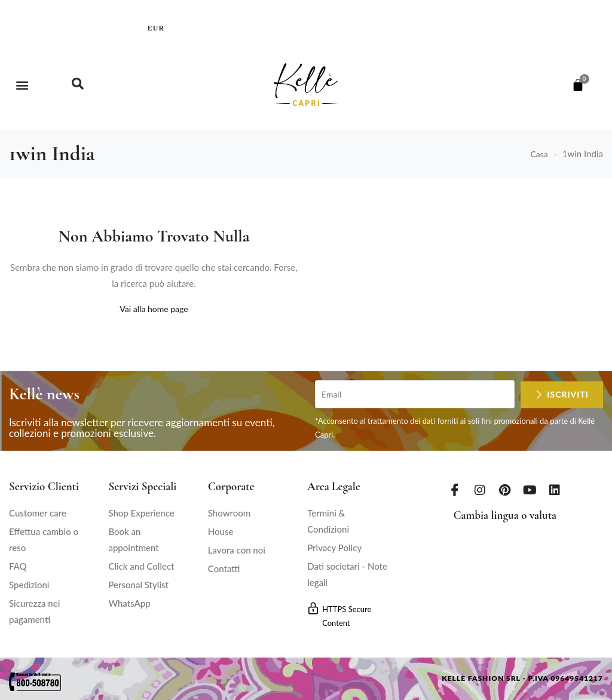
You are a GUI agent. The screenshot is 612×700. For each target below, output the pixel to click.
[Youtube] (530, 489)
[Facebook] (455, 489)
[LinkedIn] (555, 489)
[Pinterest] (505, 489)
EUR (156, 28)
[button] (22, 85)
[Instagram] (480, 489)
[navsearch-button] (78, 85)
